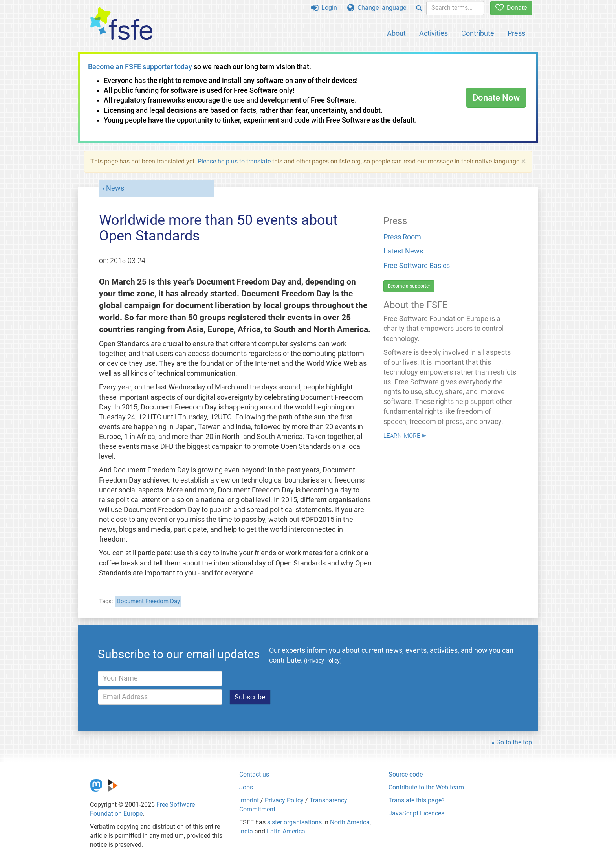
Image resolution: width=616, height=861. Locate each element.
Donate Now (496, 98)
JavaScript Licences (416, 813)
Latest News (403, 251)
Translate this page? (417, 800)
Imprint (249, 800)
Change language (377, 8)
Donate (511, 8)
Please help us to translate (234, 161)
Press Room (402, 237)
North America (350, 822)
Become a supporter (409, 286)
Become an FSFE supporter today (140, 67)
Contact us (254, 774)
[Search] (419, 8)
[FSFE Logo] (121, 24)
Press (516, 33)
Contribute (478, 33)
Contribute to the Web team (426, 787)
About (396, 33)
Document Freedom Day (148, 601)
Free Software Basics (417, 266)
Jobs (246, 787)
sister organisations (294, 822)
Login (324, 8)
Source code (406, 774)
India (246, 831)
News (115, 188)
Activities (434, 33)
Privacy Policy (284, 800)
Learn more (402, 435)
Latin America (286, 831)
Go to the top (514, 742)
